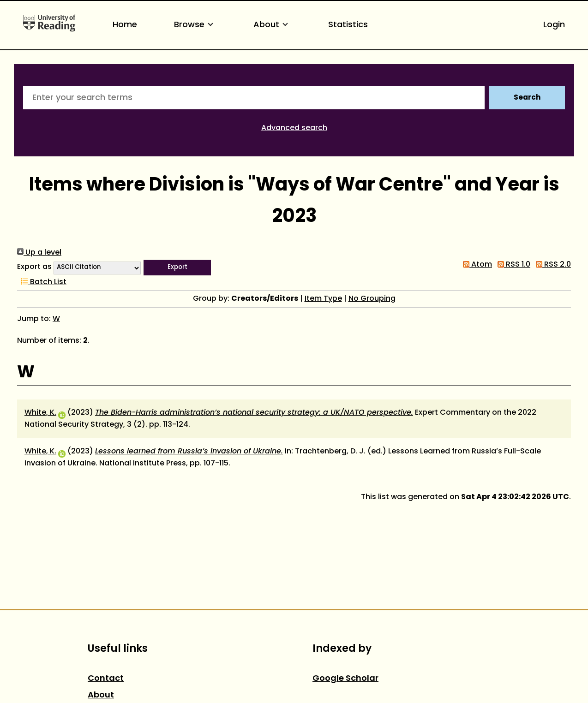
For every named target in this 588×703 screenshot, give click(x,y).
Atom (476, 265)
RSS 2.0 (552, 265)
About (272, 25)
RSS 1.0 (512, 265)
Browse (195, 25)
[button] (177, 268)
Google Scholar (345, 679)
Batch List (42, 282)
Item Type (323, 299)
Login (554, 25)
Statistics (348, 25)
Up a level (39, 253)
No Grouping (372, 299)
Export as (34, 267)
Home (125, 25)
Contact (106, 679)
